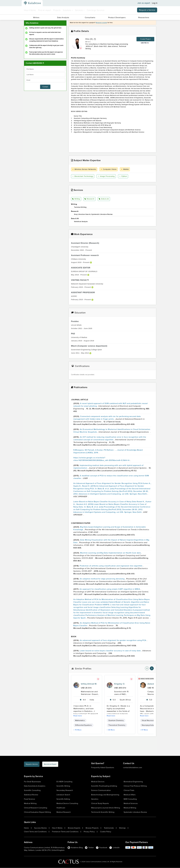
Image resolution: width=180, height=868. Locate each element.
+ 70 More (77, 730)
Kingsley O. (120, 684)
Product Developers (117, 17)
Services (80, 10)
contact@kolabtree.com (133, 768)
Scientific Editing (63, 799)
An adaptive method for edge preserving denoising (102, 579)
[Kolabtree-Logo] (32, 3)
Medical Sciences (131, 803)
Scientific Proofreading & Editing (104, 786)
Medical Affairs (130, 795)
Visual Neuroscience (150, 721)
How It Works (30, 10)
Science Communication (101, 790)
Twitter (89, 848)
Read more (78, 716)
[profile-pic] (76, 685)
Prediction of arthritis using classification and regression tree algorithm (111, 566)
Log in (155, 3)
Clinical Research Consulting (36, 808)
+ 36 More (111, 730)
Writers (36, 17)
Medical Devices (98, 782)
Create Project (145, 39)
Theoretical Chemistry (117, 725)
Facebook (102, 848)
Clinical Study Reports (100, 803)
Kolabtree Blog (75, 848)
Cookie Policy (106, 832)
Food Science (30, 799)
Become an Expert (65, 765)
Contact (45, 87)
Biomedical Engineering (133, 782)
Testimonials (109, 828)
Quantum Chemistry (116, 721)
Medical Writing (30, 803)
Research (90, 199)
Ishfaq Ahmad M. (89, 684)
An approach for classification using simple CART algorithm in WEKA (110, 589)
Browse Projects (92, 828)
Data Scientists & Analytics (35, 786)
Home (26, 828)
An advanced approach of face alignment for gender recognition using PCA (113, 640)
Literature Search (63, 795)
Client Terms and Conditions (35, 832)
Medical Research (64, 812)
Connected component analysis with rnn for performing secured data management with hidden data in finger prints (107, 418)
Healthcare (61, 808)
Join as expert (144, 3)
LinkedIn (115, 848)
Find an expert (45, 10)
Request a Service (147, 10)
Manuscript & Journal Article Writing (106, 808)
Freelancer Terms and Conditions (65, 832)
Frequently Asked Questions (103, 768)
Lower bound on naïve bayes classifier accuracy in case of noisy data (110, 651)
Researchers (144, 17)
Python (124, 176)
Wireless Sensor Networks (84, 169)
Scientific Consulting (32, 790)
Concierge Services (96, 10)
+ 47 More (144, 730)
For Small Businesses (32, 782)
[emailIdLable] (45, 80)
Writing (76, 199)
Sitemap (122, 828)
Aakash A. (152, 684)
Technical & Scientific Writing (103, 812)
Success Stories (40, 828)
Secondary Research (65, 790)
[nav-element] (147, 668)
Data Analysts (63, 17)
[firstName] (45, 69)
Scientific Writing (63, 786)
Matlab (126, 169)
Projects (57, 10)
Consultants (90, 17)
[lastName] (45, 75)
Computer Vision (109, 169)
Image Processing (107, 176)
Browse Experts (74, 828)
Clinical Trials (129, 790)
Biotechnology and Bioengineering (105, 795)
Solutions (68, 10)
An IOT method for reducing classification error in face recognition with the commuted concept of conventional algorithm (110, 438)
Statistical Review (31, 795)
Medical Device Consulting (67, 803)
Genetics (95, 799)
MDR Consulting (130, 799)
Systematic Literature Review (135, 812)
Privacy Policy (89, 832)
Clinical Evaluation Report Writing (37, 812)
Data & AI (104, 199)
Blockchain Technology (83, 176)
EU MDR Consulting (64, 782)
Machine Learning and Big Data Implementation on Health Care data (111, 553)
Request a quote (101, 23)
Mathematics (80, 721)
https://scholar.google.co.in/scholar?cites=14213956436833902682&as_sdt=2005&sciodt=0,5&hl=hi (102, 459)
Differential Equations (83, 725)
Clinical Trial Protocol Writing (135, 786)
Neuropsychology (149, 725)
